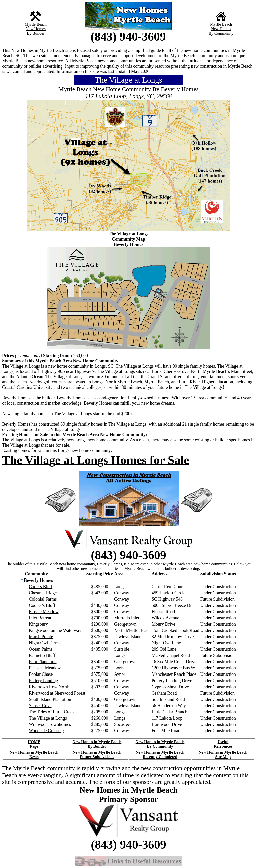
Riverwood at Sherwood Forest (57, 693)
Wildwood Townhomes (50, 724)
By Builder (36, 33)
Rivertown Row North (49, 687)
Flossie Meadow (44, 612)
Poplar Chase (41, 674)
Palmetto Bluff (42, 655)
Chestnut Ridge (43, 593)
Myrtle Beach (36, 24)
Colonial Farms (43, 599)
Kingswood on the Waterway (55, 630)
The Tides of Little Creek (52, 712)
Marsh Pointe (41, 637)
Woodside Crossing (46, 731)
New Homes (36, 29)
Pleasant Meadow (45, 668)
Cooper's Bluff (42, 605)
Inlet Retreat (40, 618)
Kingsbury (38, 624)
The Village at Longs (48, 718)
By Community (221, 33)
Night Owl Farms (45, 643)
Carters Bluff (41, 587)
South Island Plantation (50, 699)
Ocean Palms (41, 649)
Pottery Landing (43, 681)
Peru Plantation (43, 662)
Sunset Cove (40, 706)
